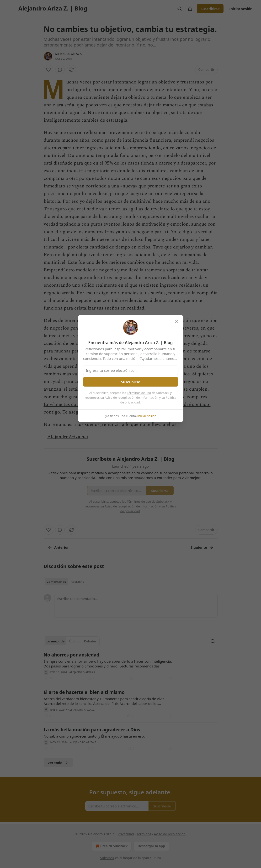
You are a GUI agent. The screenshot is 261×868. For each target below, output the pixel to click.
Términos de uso (139, 393)
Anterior (58, 547)
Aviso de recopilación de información (131, 398)
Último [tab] (74, 641)
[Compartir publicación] (190, 9)
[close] (176, 322)
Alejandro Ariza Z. (69, 54)
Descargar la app (151, 846)
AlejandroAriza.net (68, 437)
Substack (107, 858)
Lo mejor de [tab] (56, 641)
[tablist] (65, 582)
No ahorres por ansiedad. (72, 655)
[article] (131, 666)
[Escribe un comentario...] (136, 606)
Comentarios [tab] (56, 582)
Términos (144, 834)
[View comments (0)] (60, 70)
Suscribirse (210, 9)
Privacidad (126, 834)
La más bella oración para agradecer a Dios (92, 730)
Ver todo (58, 763)
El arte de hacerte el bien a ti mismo (84, 692)
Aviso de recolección (170, 834)
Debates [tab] (90, 641)
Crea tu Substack (111, 846)
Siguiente (202, 547)
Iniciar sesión (241, 9)
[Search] (180, 9)
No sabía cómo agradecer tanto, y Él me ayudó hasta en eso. (94, 736)
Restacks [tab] (77, 582)
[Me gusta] (48, 70)
